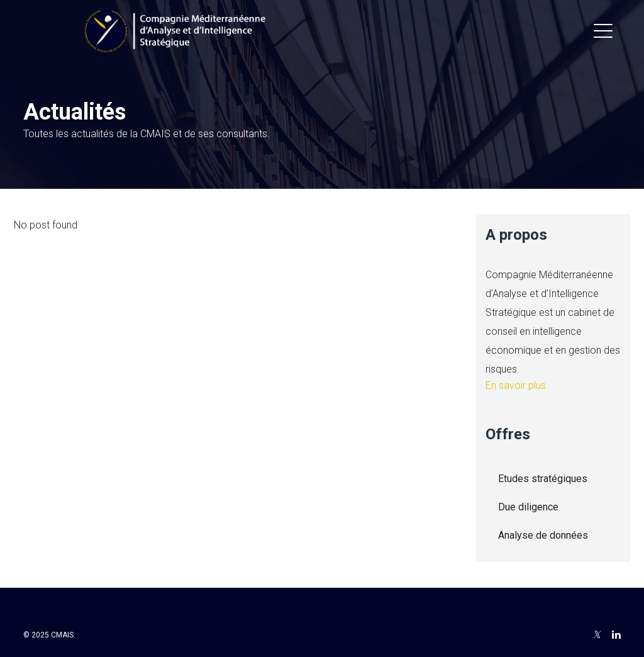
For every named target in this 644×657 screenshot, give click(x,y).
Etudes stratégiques (543, 479)
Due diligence (528, 507)
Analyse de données (543, 535)
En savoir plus (516, 385)
